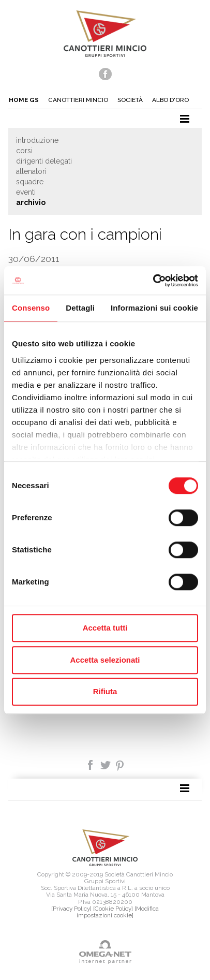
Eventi (26, 192)
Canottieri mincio (78, 100)
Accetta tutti (105, 628)
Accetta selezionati (105, 660)
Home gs (24, 100)
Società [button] (130, 100)
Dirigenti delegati (44, 161)
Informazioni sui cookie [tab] (154, 308)
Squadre (30, 182)
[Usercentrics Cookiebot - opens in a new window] (153, 281)
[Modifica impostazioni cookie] (118, 912)
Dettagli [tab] (80, 308)
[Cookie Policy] (113, 909)
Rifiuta (105, 691)
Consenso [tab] (31, 308)
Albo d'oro (170, 100)
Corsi (24, 151)
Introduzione (37, 140)
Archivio (31, 202)
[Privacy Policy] (71, 909)
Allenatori (31, 171)
